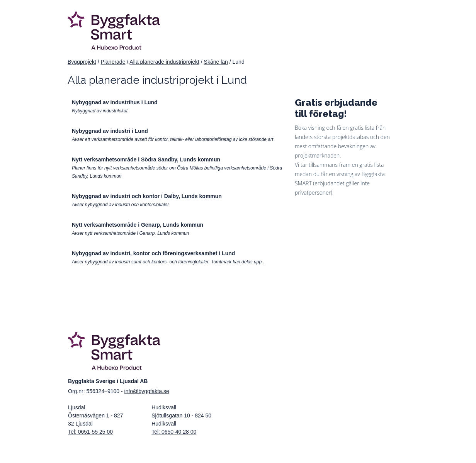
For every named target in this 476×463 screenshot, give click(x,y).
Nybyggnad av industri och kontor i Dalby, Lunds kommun (147, 196)
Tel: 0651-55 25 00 (90, 432)
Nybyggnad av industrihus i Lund (115, 102)
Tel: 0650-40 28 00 (174, 432)
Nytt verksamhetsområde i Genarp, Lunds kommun (138, 225)
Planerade (113, 62)
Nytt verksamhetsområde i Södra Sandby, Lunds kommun (146, 159)
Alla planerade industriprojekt (164, 62)
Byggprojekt (82, 62)
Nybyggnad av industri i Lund (110, 131)
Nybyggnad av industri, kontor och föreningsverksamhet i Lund (153, 253)
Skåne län (216, 62)
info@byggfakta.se (147, 391)
